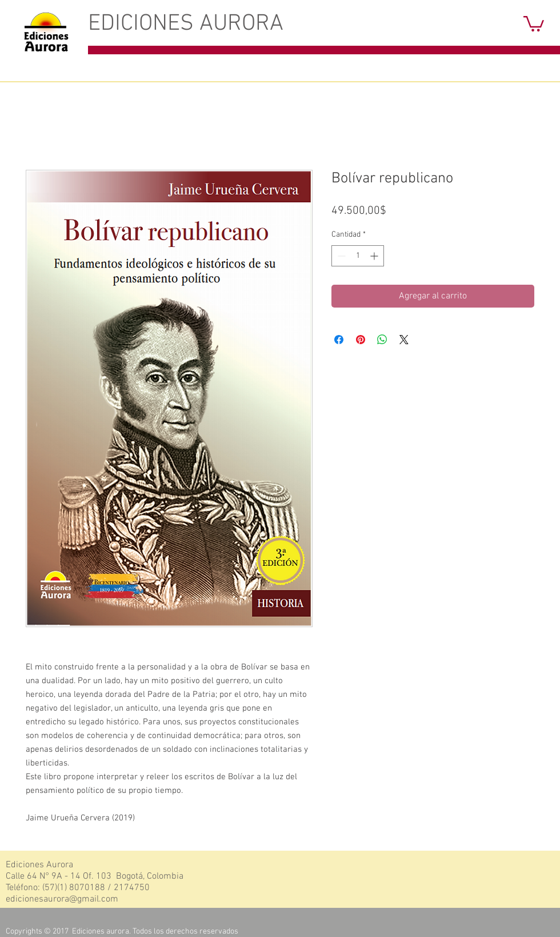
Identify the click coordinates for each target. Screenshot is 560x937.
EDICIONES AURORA (186, 24)
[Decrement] (340, 256)
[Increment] (375, 256)
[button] (534, 23)
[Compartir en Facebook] (339, 340)
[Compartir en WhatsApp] (382, 340)
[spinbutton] (358, 256)
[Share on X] (404, 340)
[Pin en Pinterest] (361, 340)
